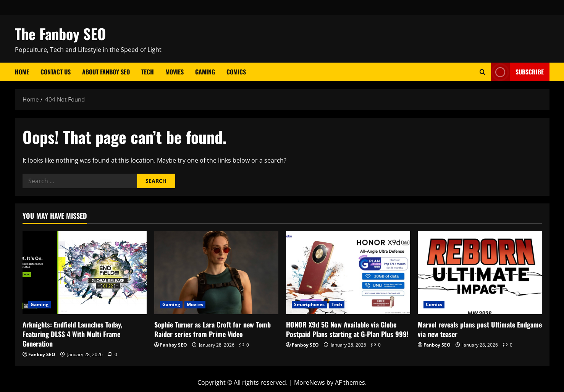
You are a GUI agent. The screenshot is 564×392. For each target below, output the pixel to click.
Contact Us (56, 72)
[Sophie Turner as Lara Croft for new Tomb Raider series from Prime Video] (216, 273)
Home (22, 72)
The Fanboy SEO (60, 34)
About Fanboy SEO (106, 72)
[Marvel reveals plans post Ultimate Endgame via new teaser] (480, 273)
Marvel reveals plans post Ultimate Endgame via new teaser (480, 329)
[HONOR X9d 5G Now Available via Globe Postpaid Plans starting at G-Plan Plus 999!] (348, 273)
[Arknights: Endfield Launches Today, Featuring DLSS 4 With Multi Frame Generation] (85, 273)
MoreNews (309, 382)
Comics (236, 72)
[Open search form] (482, 72)
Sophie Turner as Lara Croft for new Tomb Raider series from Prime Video (213, 329)
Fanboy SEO (42, 354)
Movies (175, 72)
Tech (148, 72)
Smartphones (309, 304)
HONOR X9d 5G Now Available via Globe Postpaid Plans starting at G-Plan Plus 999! (347, 329)
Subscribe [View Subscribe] (517, 72)
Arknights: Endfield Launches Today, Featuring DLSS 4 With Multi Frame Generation (72, 334)
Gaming (205, 72)
